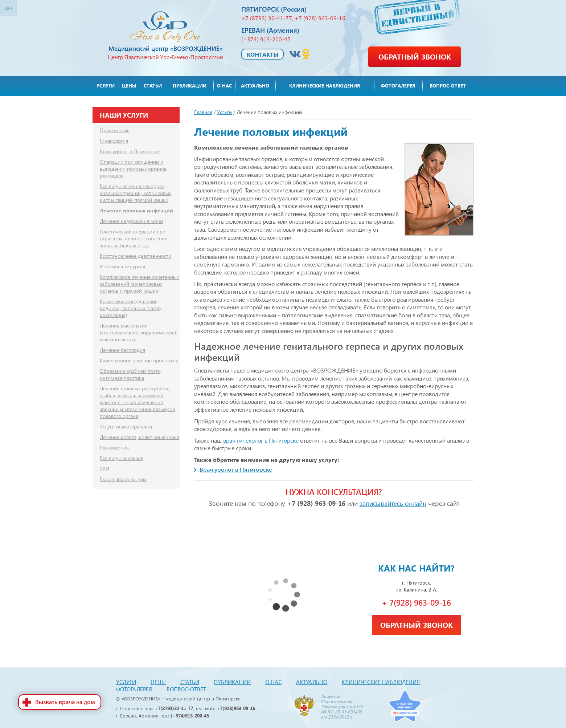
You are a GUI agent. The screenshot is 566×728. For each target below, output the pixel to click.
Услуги (224, 112)
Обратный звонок (415, 56)
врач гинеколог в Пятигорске (261, 440)
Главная (203, 112)
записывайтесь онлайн (393, 503)
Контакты (263, 54)
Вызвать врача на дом (65, 702)
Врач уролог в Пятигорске (236, 469)
